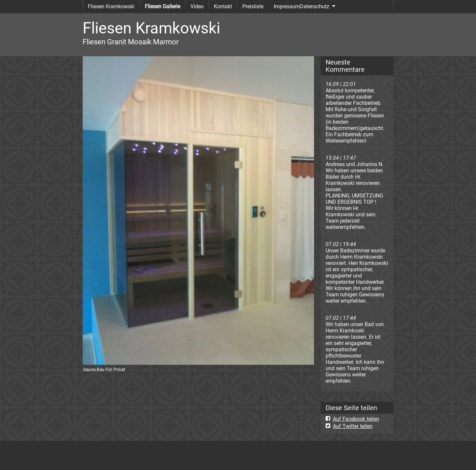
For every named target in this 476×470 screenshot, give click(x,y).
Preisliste (253, 6)
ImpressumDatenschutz (301, 6)
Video (197, 6)
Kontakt (223, 6)
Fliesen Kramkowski (111, 6)
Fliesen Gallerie (162, 6)
